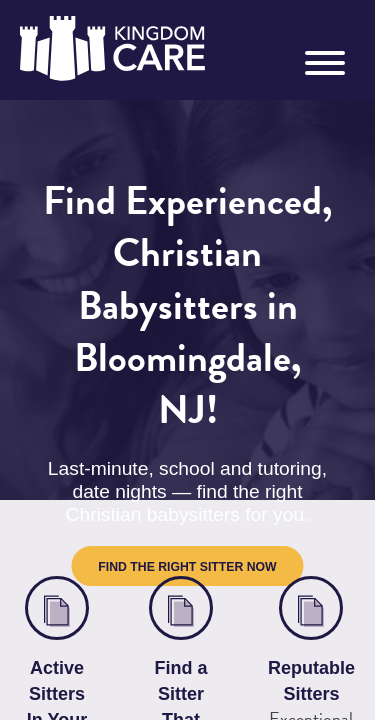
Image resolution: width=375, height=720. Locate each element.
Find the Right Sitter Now (187, 456)
